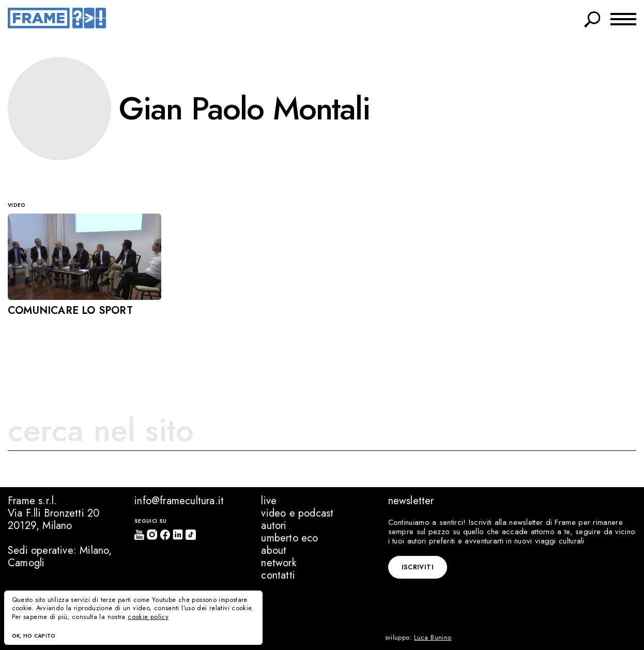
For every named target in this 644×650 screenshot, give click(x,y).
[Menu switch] (623, 18)
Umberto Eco (289, 538)
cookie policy (148, 617)
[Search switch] (592, 18)
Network (278, 563)
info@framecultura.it (179, 501)
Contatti (278, 575)
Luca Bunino (433, 638)
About (274, 550)
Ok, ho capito (34, 636)
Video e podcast (297, 513)
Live (269, 501)
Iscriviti (418, 567)
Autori (274, 526)
